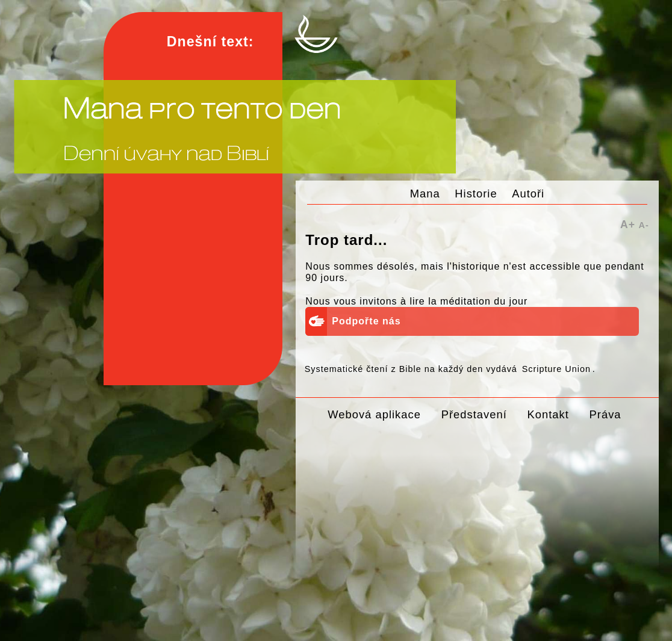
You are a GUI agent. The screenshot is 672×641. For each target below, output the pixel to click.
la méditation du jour (478, 301)
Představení (474, 414)
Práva (605, 414)
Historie (476, 194)
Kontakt (548, 414)
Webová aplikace (374, 414)
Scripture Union (556, 369)
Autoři (528, 194)
